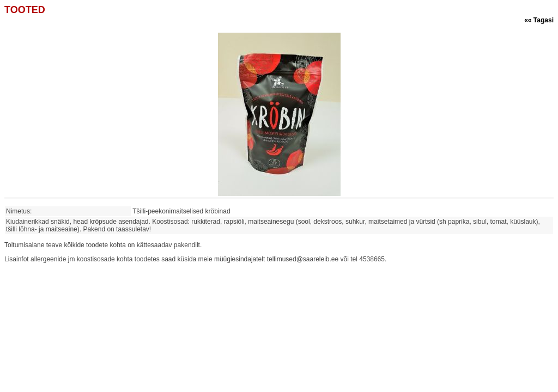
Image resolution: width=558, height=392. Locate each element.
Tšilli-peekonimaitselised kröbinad (183, 211)
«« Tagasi (539, 20)
